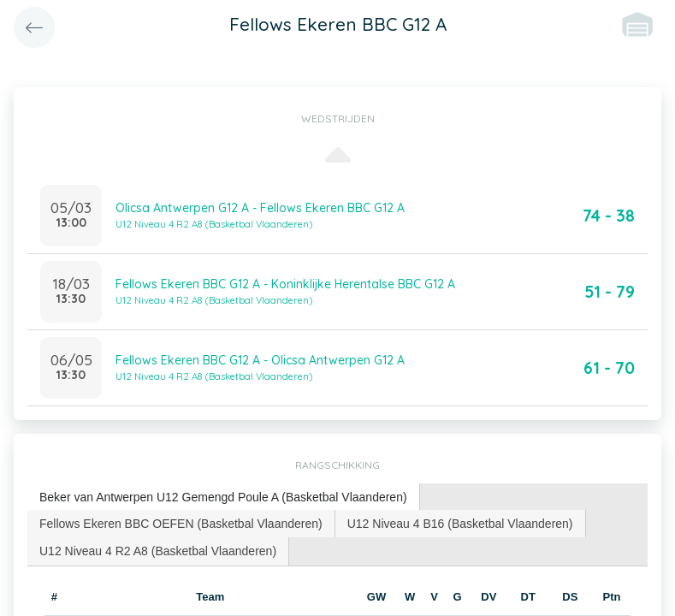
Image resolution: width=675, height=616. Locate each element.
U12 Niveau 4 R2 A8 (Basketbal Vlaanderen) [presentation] (158, 551)
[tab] (224, 498)
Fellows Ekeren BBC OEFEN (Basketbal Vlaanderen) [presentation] (181, 524)
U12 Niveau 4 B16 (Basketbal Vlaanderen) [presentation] (460, 524)
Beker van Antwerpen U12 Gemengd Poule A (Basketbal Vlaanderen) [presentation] (223, 497)
